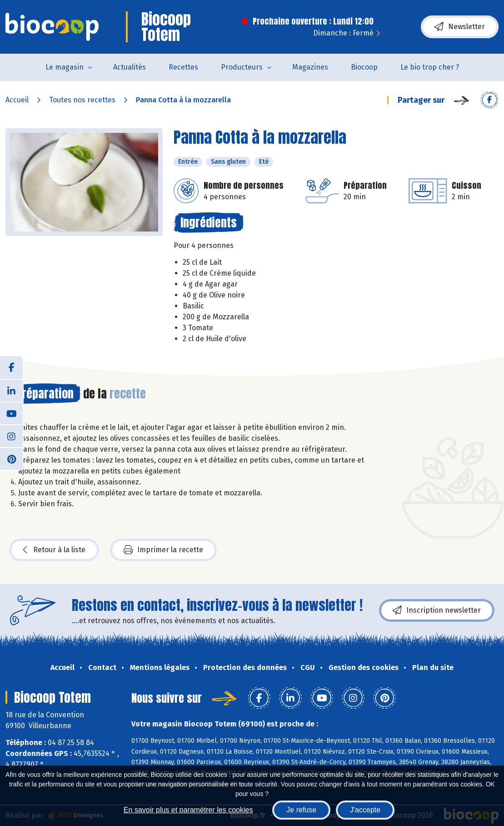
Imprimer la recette (163, 550)
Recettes (183, 67)
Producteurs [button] (242, 67)
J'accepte (365, 810)
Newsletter (460, 27)
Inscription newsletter (437, 610)
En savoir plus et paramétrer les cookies (188, 810)
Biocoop (364, 67)
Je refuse (301, 810)
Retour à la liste (54, 550)
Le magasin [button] (65, 67)
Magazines (310, 67)
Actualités (130, 67)
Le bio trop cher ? (430, 67)
